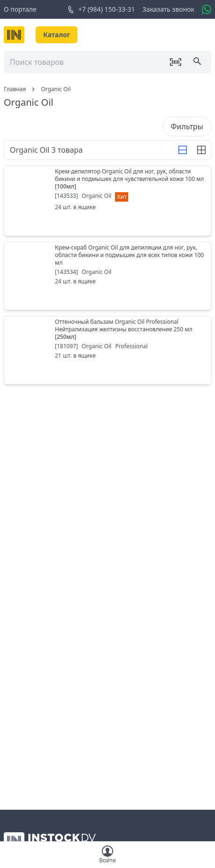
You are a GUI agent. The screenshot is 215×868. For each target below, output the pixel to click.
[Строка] (183, 150)
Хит (122, 197)
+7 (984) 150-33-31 (101, 9)
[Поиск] (198, 62)
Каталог (57, 35)
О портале (20, 9)
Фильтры (187, 126)
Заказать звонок (169, 9)
